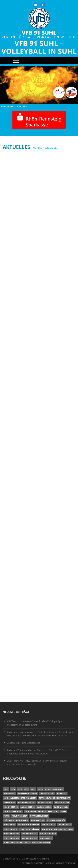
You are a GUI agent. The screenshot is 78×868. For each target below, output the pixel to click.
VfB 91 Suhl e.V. (17, 859)
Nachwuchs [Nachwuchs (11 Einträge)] (10, 803)
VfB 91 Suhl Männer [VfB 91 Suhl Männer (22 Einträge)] (29, 829)
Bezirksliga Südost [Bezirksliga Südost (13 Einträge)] (27, 794)
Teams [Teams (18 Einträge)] (7, 816)
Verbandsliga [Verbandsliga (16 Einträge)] (38, 820)
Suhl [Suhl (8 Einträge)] (64, 811)
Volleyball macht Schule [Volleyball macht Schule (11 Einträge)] (17, 843)
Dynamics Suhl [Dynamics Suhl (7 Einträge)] (47, 794)
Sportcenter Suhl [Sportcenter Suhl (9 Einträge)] (13, 811)
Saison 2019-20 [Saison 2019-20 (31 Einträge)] (28, 807)
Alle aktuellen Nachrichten (46, 148)
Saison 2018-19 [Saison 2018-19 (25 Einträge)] (11, 807)
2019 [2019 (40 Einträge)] (20, 789)
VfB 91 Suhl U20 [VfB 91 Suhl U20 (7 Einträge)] (30, 838)
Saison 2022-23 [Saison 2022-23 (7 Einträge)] (44, 807)
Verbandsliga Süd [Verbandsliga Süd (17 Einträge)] (56, 820)
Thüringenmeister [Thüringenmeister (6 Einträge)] (39, 816)
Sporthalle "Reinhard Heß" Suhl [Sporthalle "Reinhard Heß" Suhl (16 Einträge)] (42, 811)
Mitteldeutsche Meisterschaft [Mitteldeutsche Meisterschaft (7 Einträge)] (54, 798)
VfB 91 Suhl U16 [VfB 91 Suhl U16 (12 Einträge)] (11, 838)
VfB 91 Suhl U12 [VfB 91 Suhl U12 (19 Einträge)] (11, 834)
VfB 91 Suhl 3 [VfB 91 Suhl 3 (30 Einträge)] (64, 825)
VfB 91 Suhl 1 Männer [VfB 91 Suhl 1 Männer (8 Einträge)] (29, 825)
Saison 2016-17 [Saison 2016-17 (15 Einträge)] (45, 803)
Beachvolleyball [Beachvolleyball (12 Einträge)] (54, 789)
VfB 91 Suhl (39, 33)
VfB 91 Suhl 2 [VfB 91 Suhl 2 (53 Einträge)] (49, 825)
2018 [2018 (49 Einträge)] (13, 789)
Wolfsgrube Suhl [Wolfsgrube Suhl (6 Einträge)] (41, 843)
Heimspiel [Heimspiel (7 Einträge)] (62, 794)
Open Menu (39, 61)
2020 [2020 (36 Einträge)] (26, 789)
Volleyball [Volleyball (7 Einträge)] (46, 838)
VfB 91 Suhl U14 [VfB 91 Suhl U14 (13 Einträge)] (48, 834)
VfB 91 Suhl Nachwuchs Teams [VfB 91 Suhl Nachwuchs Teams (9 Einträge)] (57, 829)
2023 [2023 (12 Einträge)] (41, 789)
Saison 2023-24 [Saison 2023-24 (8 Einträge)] (61, 807)
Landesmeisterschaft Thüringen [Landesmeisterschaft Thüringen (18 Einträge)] (20, 798)
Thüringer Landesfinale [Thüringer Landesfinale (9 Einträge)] (16, 820)
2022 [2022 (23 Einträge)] (33, 789)
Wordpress (39, 863)
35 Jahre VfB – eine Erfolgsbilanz (24, 743)
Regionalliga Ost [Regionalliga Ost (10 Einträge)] (27, 803)
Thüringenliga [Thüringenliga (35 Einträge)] (20, 816)
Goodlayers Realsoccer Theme (61, 863)
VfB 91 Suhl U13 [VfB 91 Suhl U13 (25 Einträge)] (30, 834)
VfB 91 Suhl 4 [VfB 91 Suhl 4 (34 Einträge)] (10, 829)
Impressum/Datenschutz (37, 859)
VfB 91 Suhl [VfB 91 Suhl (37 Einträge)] (9, 825)
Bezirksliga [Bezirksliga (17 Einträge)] (9, 794)
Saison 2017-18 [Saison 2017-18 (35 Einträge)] (62, 803)
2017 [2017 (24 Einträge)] (6, 789)
